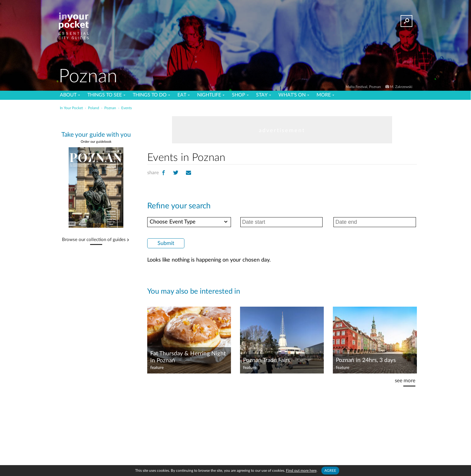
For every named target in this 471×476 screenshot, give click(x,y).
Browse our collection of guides (94, 240)
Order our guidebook (96, 142)
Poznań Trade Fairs (266, 360)
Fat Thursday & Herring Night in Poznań (188, 357)
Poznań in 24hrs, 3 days (366, 360)
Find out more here (301, 471)
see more (405, 381)
